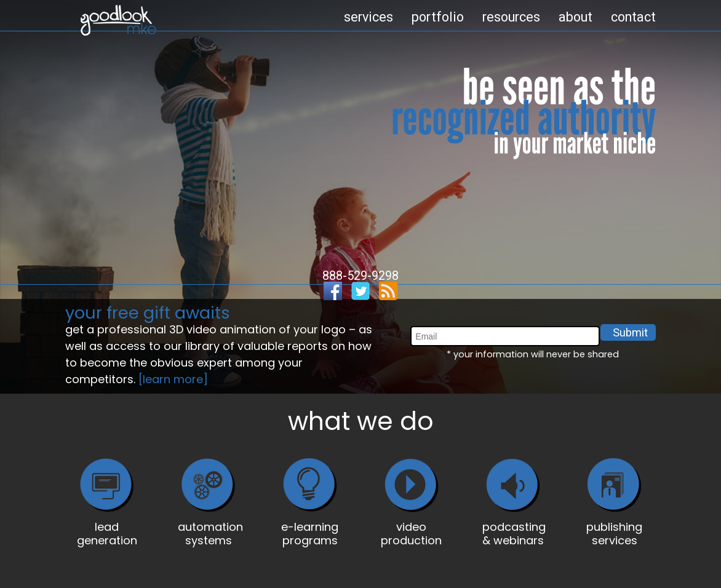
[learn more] (173, 379)
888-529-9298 (360, 276)
